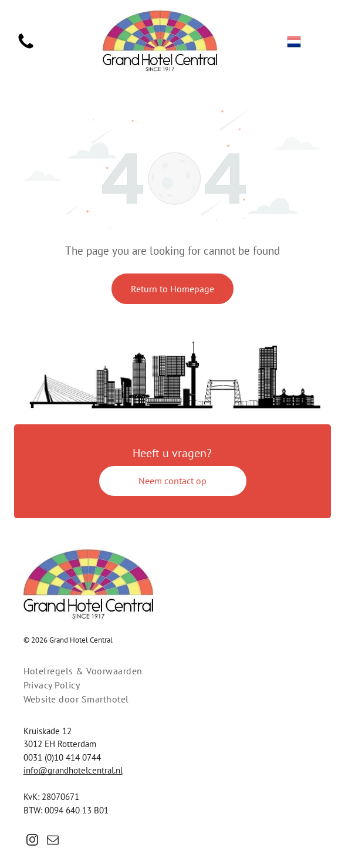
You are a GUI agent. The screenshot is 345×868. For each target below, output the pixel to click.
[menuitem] (173, 671)
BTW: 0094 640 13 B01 (66, 810)
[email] (53, 841)
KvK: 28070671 (51, 797)
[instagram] (32, 841)
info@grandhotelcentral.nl (73, 770)
